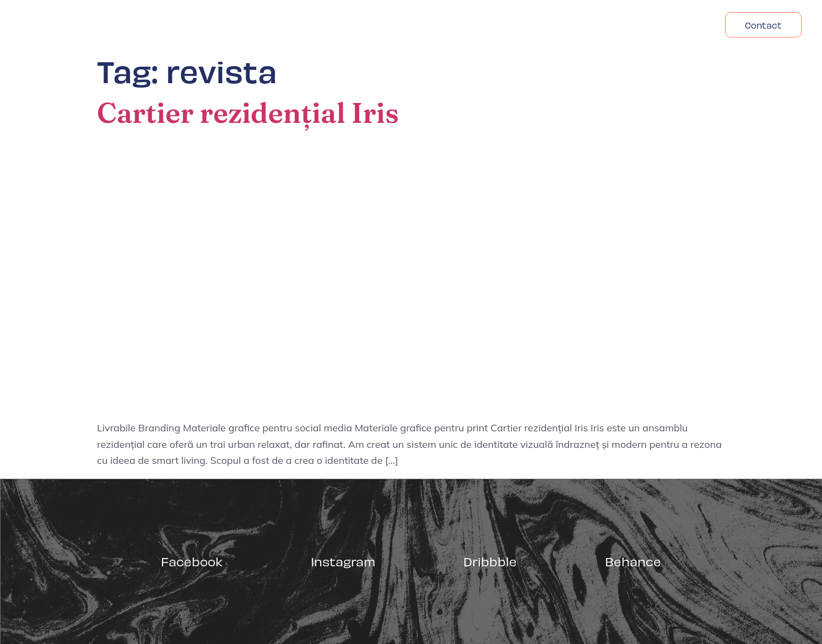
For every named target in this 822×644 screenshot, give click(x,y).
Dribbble (490, 561)
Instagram (343, 561)
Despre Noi (600, 25)
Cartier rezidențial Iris (248, 113)
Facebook (192, 561)
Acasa (537, 25)
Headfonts (673, 25)
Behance (633, 561)
